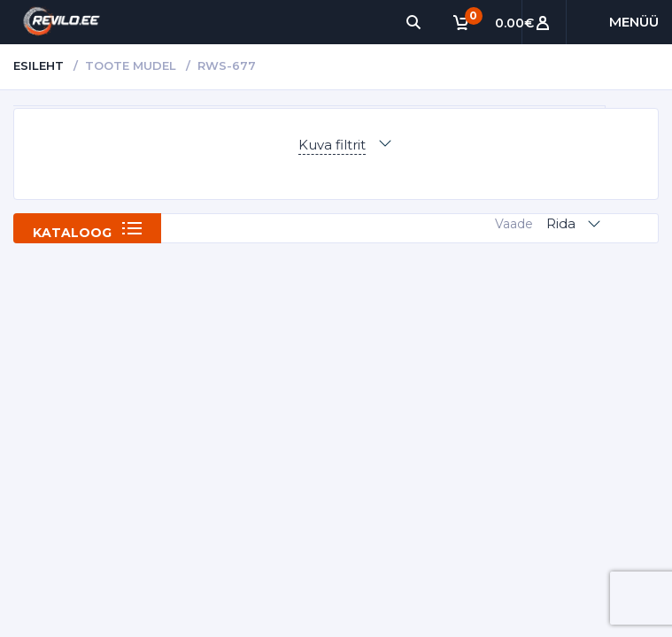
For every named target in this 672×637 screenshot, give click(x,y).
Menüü (634, 22)
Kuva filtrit (332, 145)
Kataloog (72, 233)
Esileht (39, 65)
